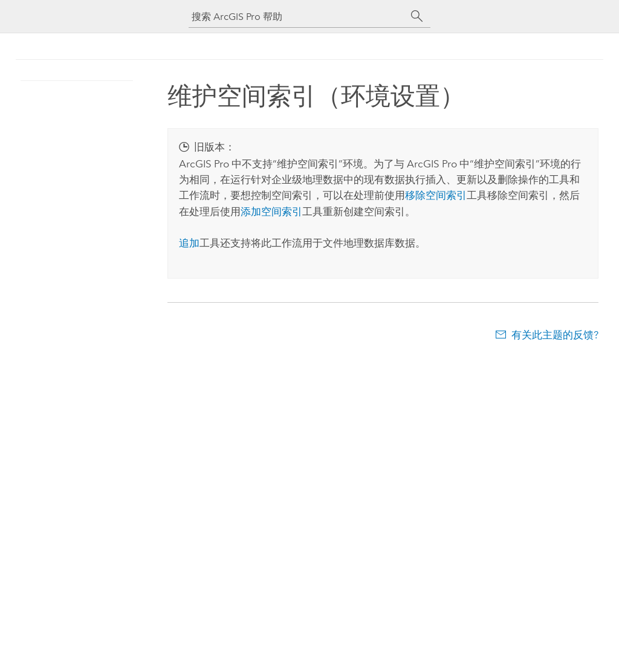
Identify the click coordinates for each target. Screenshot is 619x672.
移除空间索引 (436, 195)
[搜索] (417, 16)
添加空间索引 (271, 212)
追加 (189, 243)
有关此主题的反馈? (555, 335)
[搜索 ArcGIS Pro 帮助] (297, 17)
